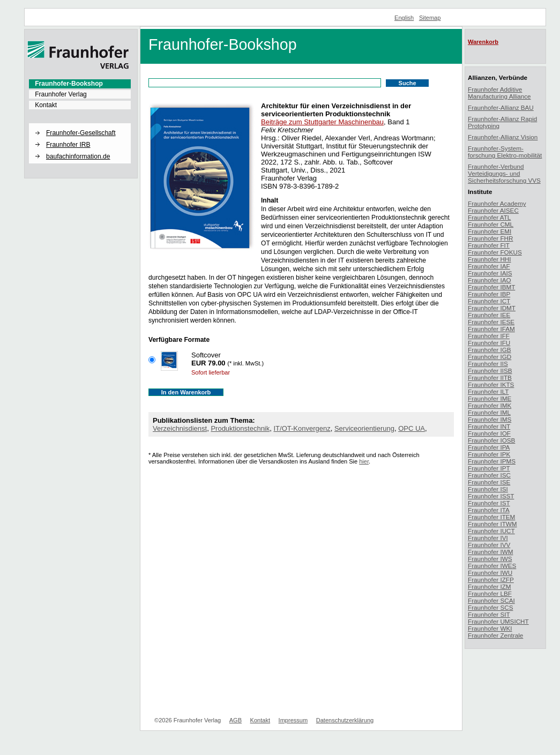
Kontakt (46, 105)
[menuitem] (80, 84)
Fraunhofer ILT (488, 391)
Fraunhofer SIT (489, 614)
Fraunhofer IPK (489, 454)
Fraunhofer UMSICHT (498, 621)
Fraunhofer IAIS (490, 273)
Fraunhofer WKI (490, 628)
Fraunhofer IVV (489, 545)
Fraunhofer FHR (490, 238)
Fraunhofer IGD (490, 357)
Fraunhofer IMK (490, 405)
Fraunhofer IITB (490, 377)
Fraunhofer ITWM (492, 524)
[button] (80, 124)
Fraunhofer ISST (491, 496)
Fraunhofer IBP (489, 294)
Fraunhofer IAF (489, 266)
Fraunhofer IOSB (491, 440)
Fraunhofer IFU (489, 343)
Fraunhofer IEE (489, 315)
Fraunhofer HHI (490, 259)
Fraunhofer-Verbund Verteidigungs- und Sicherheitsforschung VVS (504, 173)
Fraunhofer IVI (488, 538)
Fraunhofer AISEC (493, 210)
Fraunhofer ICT (489, 301)
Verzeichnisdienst (180, 428)
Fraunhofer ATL (489, 217)
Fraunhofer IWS (490, 559)
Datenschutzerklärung (345, 720)
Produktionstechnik (240, 428)
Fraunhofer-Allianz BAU (501, 107)
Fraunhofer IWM (490, 552)
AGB (236, 720)
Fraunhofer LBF (490, 593)
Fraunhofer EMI (490, 231)
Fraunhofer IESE (491, 322)
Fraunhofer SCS (490, 607)
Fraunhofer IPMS (492, 461)
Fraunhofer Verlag (61, 94)
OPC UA (412, 428)
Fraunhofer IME (490, 398)
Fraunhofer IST (489, 503)
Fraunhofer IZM (490, 586)
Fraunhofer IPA (489, 447)
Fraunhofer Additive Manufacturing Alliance (499, 93)
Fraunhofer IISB (490, 371)
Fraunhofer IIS (488, 364)
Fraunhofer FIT (489, 245)
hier (364, 461)
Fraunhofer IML (489, 412)
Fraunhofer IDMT (492, 308)
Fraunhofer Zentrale (495, 635)
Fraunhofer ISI (488, 489)
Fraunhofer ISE (489, 482)
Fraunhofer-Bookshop (69, 84)
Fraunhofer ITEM (491, 517)
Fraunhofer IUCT (491, 531)
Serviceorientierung (364, 428)
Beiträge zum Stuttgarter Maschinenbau (322, 122)
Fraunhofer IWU (490, 573)
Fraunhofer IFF (489, 336)
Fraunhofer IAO (490, 280)
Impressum (293, 720)
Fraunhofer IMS (490, 419)
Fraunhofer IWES (492, 566)
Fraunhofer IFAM (491, 329)
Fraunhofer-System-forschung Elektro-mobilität (505, 152)
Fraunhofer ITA (489, 510)
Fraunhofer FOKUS (495, 252)
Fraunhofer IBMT (491, 287)
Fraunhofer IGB (490, 350)
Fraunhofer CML (491, 224)
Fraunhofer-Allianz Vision (503, 137)
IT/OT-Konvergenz (302, 428)
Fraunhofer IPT (489, 468)
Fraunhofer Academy (497, 203)
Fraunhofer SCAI (491, 600)
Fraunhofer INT (489, 426)
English (404, 18)
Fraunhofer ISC (489, 475)
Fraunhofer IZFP (491, 580)
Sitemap (430, 18)
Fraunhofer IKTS (491, 384)
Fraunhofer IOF (489, 433)
